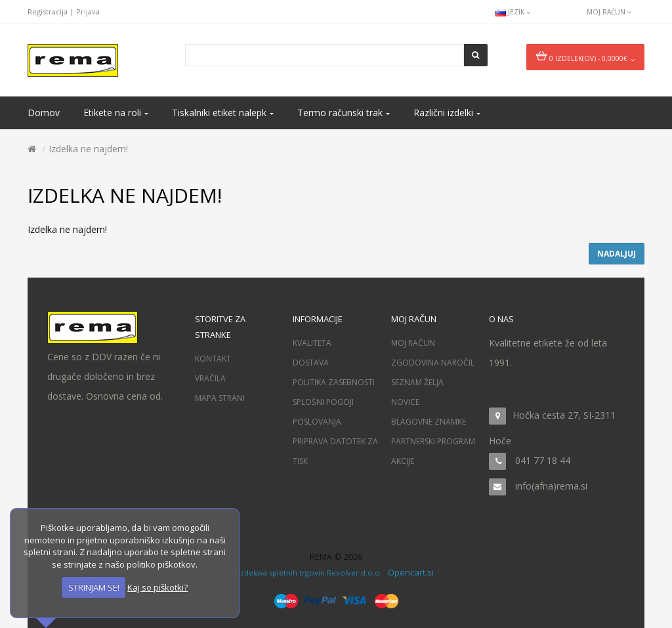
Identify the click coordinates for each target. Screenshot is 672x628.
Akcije (403, 461)
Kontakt (213, 359)
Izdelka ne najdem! (88, 149)
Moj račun (413, 343)
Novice (405, 402)
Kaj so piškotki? (157, 587)
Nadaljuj (617, 254)
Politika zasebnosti (334, 382)
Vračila (210, 378)
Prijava (88, 11)
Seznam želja (417, 382)
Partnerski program (433, 441)
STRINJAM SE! (94, 587)
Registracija (48, 11)
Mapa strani (220, 398)
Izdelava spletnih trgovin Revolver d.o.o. (311, 573)
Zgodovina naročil (433, 363)
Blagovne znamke (429, 422)
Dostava (311, 363)
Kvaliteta (312, 343)
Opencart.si (411, 572)
